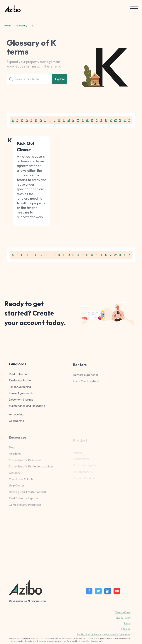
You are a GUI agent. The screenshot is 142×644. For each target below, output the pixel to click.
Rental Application (21, 383)
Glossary (22, 26)
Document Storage (21, 402)
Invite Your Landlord (86, 385)
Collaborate (16, 423)
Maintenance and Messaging (27, 408)
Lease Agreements (21, 395)
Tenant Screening (20, 389)
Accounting (16, 417)
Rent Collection (19, 376)
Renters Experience (86, 379)
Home (8, 26)
